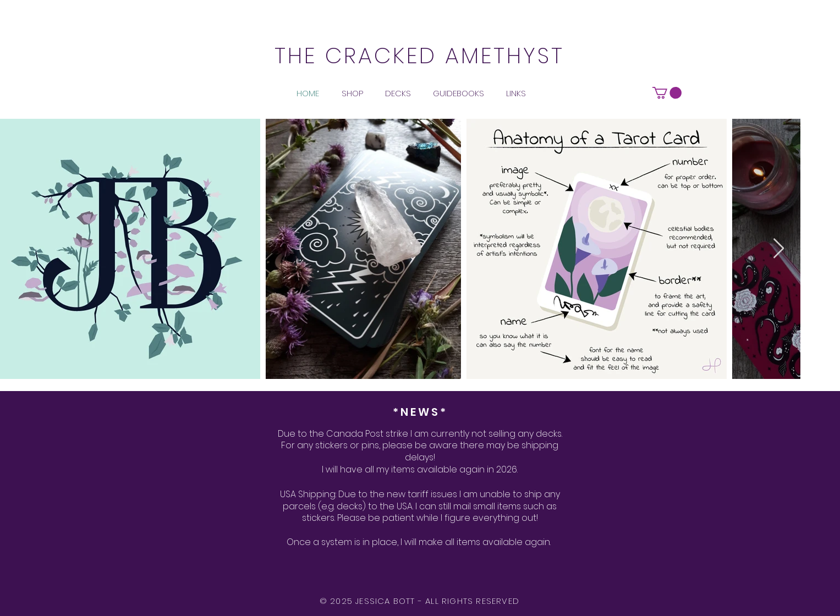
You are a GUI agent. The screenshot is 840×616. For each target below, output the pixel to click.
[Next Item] (779, 249)
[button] (667, 93)
